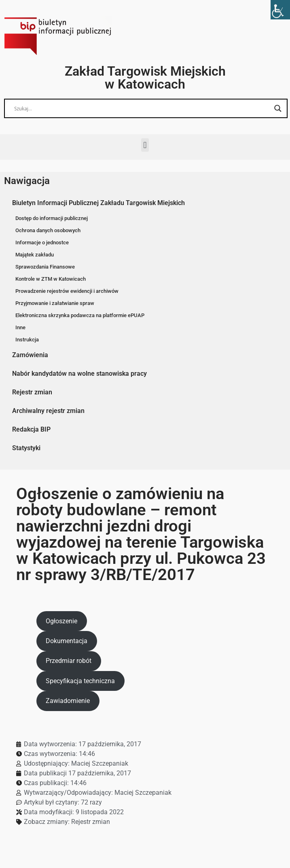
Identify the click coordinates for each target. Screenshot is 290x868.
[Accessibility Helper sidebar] (280, 10)
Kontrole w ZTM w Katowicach (51, 279)
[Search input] (142, 108)
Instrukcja (27, 340)
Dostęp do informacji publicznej (52, 218)
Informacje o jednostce (42, 242)
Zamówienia (30, 355)
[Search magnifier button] (278, 108)
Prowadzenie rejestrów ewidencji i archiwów (67, 291)
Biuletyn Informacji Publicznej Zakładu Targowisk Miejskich (98, 203)
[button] (145, 145)
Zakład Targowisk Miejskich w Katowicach (145, 78)
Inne (20, 327)
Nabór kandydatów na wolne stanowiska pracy (79, 374)
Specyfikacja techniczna (80, 681)
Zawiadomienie (68, 701)
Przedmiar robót (69, 661)
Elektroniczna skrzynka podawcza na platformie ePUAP (80, 315)
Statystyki (26, 448)
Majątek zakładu (35, 255)
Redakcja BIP (31, 429)
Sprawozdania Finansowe (45, 267)
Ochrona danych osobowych (48, 230)
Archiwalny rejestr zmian (48, 411)
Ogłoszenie (61, 621)
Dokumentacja (67, 641)
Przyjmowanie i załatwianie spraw (55, 303)
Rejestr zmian (32, 392)
